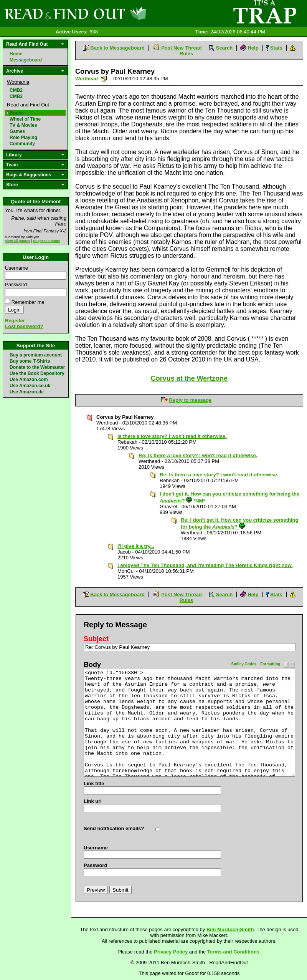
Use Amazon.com (29, 380)
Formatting (270, 664)
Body (92, 665)
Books (17, 113)
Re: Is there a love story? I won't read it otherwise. (198, 455)
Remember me (28, 302)
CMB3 (16, 96)
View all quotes (18, 241)
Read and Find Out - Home (116, 13)
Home (16, 54)
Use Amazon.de (27, 392)
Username (17, 268)
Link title (94, 784)
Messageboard (26, 60)
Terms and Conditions (233, 952)
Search (224, 48)
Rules (186, 54)
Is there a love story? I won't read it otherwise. (172, 436)
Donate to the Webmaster (37, 367)
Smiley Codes (244, 664)
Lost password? (24, 326)
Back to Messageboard (117, 48)
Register (15, 321)
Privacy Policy (171, 952)
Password (16, 284)
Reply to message (191, 400)
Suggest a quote (47, 241)
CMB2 (16, 90)
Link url (93, 801)
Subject (96, 639)
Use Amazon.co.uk (30, 386)
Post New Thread (181, 48)
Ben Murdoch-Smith (230, 929)
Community (22, 144)
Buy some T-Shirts (30, 361)
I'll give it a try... (136, 546)
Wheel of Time (25, 119)
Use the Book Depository (37, 373)
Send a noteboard (104, 79)
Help (253, 48)
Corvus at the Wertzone (189, 378)
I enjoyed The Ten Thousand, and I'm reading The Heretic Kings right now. (205, 565)
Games (17, 131)
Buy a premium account (36, 355)
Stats (276, 48)
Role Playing (23, 138)
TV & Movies (23, 125)
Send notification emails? (114, 828)
